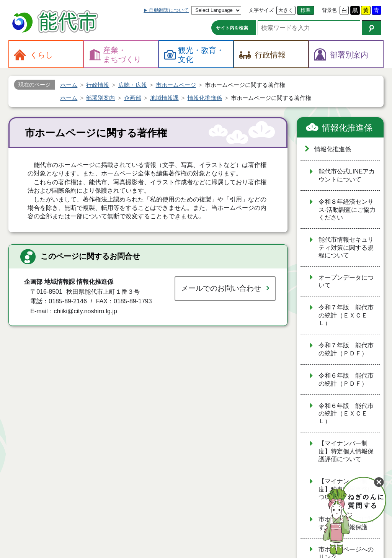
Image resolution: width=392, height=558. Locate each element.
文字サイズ (261, 10)
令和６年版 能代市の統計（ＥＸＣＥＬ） (346, 414)
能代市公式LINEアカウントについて (347, 175)
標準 (305, 10)
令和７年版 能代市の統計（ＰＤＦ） (346, 349)
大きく (286, 10)
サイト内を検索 (232, 28)
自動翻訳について (169, 10)
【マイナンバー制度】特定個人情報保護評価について (346, 451)
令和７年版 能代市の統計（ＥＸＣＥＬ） (346, 315)
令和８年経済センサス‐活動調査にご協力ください (347, 209)
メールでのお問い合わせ (221, 288)
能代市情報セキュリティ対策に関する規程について (346, 247)
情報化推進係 (347, 128)
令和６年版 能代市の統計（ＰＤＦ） (346, 380)
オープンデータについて (346, 281)
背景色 (329, 10)
